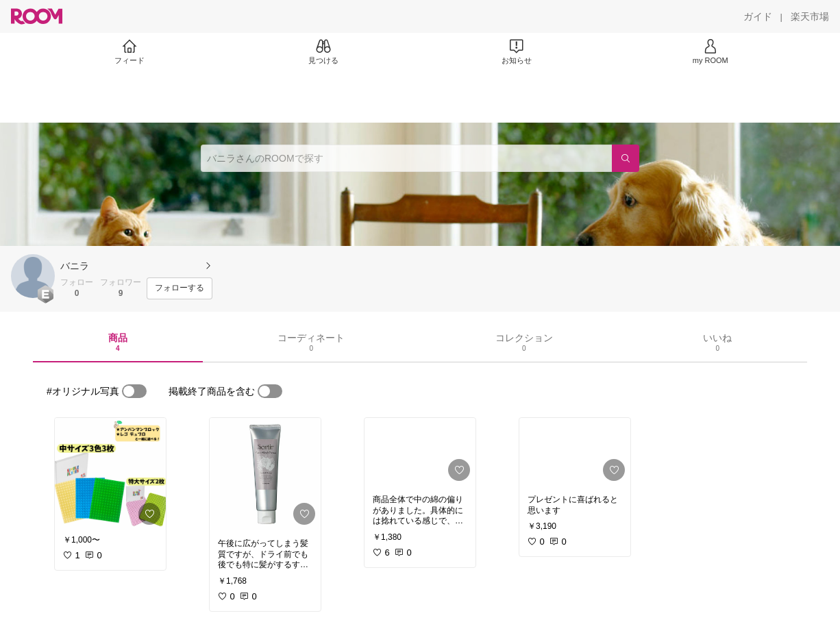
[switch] (134, 391)
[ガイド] (758, 16)
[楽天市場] (810, 16)
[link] (110, 474)
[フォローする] (180, 288)
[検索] (626, 158)
